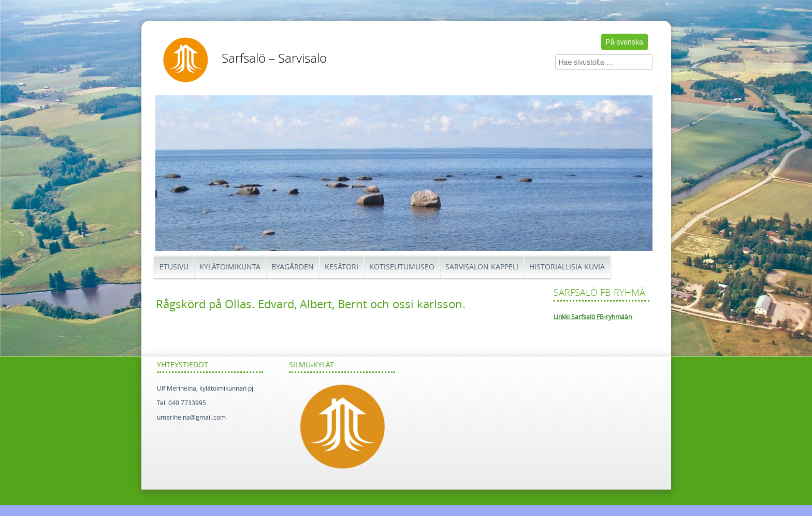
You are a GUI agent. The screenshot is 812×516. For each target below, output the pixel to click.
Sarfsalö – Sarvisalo (274, 59)
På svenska (624, 42)
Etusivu (174, 267)
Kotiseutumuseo (402, 267)
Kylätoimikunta (230, 267)
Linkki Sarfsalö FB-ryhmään (593, 317)
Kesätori (342, 267)
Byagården (293, 267)
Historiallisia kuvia (567, 267)
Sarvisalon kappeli (482, 267)
